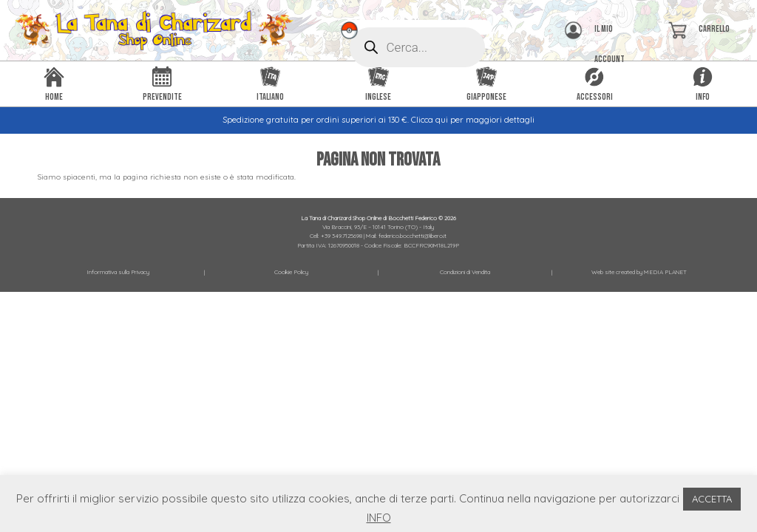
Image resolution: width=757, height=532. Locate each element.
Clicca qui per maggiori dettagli (473, 120)
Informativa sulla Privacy (118, 272)
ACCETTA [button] (712, 499)
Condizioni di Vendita (465, 272)
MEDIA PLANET (665, 272)
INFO (379, 518)
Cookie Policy (291, 272)
